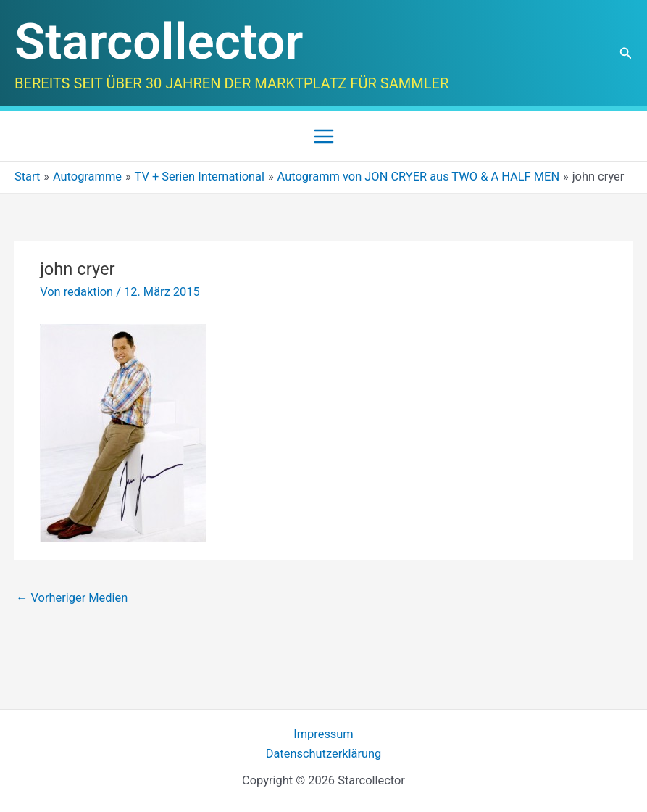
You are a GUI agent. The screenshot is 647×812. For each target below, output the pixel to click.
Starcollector (159, 42)
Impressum (323, 734)
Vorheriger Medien (72, 598)
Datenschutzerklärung (324, 754)
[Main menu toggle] (323, 136)
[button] (626, 53)
